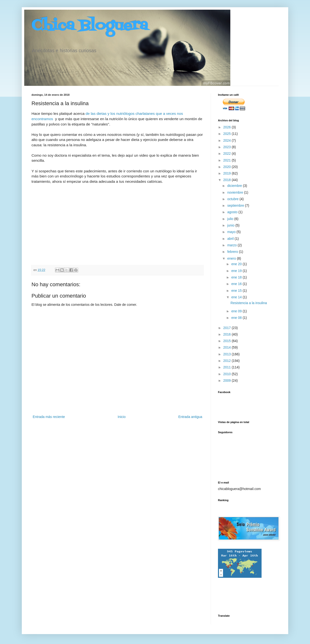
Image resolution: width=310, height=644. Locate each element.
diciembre (235, 186)
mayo (232, 232)
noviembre (236, 192)
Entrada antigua (190, 417)
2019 (228, 173)
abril (231, 239)
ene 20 (237, 264)
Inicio (122, 417)
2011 (228, 367)
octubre (233, 199)
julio (231, 219)
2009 (228, 381)
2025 (228, 134)
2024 (228, 140)
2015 (228, 341)
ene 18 (237, 277)
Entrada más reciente (49, 417)
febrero (233, 252)
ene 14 (237, 297)
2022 (228, 154)
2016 (228, 334)
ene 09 (237, 311)
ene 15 (237, 291)
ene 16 (237, 284)
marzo (232, 245)
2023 (228, 147)
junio (231, 225)
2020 (228, 167)
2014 (228, 347)
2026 (228, 127)
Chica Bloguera (90, 26)
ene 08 (237, 318)
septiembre (236, 205)
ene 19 (237, 271)
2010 (228, 374)
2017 (228, 328)
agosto (233, 212)
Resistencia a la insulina (249, 303)
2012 (228, 361)
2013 (228, 354)
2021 (228, 160)
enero (232, 258)
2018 (228, 180)
